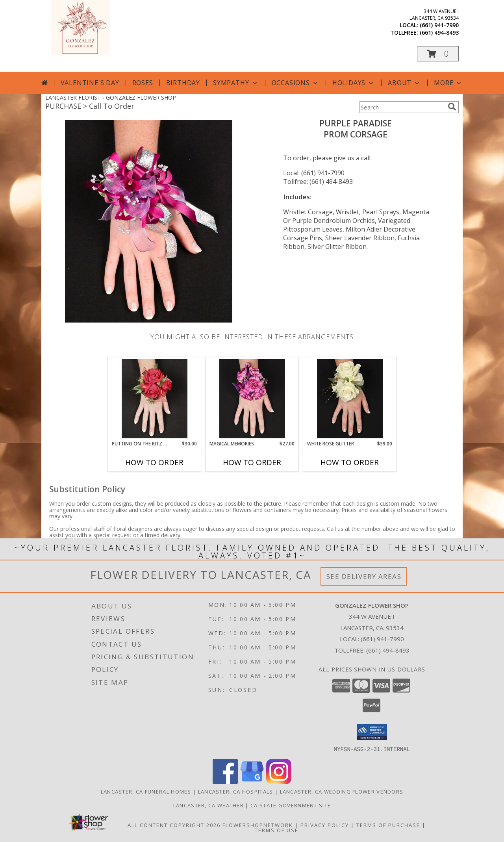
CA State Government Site (291, 805)
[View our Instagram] (279, 782)
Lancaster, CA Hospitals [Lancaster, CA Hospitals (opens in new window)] (236, 791)
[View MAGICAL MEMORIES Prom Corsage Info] (252, 399)
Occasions (296, 83)
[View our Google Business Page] (252, 782)
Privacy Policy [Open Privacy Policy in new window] (325, 825)
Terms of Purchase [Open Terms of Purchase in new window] (388, 825)
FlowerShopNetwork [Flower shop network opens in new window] (258, 825)
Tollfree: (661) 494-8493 (318, 182)
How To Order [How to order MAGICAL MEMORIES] (252, 462)
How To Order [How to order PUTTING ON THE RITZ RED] (154, 462)
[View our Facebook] (225, 782)
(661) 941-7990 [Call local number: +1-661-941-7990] (439, 25)
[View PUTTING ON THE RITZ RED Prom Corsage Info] (155, 399)
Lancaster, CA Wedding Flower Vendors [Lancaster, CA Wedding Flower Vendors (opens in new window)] (342, 791)
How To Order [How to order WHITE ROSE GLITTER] (350, 462)
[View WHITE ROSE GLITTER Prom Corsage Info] (350, 399)
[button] (438, 54)
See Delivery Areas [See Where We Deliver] (364, 576)
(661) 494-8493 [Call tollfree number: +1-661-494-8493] (439, 32)
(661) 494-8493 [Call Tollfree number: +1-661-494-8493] (388, 650)
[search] (452, 107)
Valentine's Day (90, 83)
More (448, 83)
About (404, 83)
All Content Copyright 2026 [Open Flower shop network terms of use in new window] (174, 825)
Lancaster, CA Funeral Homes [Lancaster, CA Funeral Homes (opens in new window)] (146, 791)
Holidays (354, 83)
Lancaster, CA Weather (208, 805)
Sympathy (236, 83)
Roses (143, 83)
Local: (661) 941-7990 (314, 173)
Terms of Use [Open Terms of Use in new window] (277, 830)
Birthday (183, 83)
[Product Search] (402, 107)
